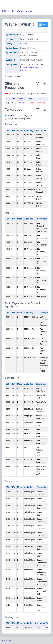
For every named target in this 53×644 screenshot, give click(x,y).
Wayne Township (24, 11)
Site (13, 99)
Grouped (11, 115)
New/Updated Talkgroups (19, 119)
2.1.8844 (10, 640)
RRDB (5, 11)
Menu (43, 25)
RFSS (8, 99)
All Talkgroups (26, 115)
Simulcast (22, 103)
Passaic (24, 44)
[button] (49, 4)
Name (21, 99)
